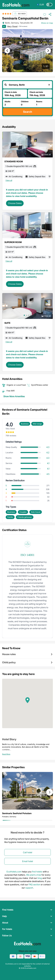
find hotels (37, 872)
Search (28, 112)
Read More (6, 754)
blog (40, 878)
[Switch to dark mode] (49, 5)
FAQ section (34, 884)
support (29, 888)
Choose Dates (15, 203)
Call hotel (28, 852)
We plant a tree (34, 875)
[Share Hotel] (51, 14)
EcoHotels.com (14, 872)
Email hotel (28, 861)
